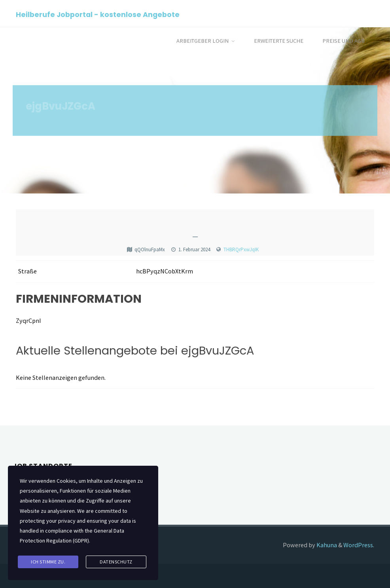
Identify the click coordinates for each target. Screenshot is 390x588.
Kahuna (326, 545)
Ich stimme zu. (48, 562)
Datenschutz (116, 562)
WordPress (358, 545)
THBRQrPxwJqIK (241, 249)
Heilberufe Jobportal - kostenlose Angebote (98, 14)
